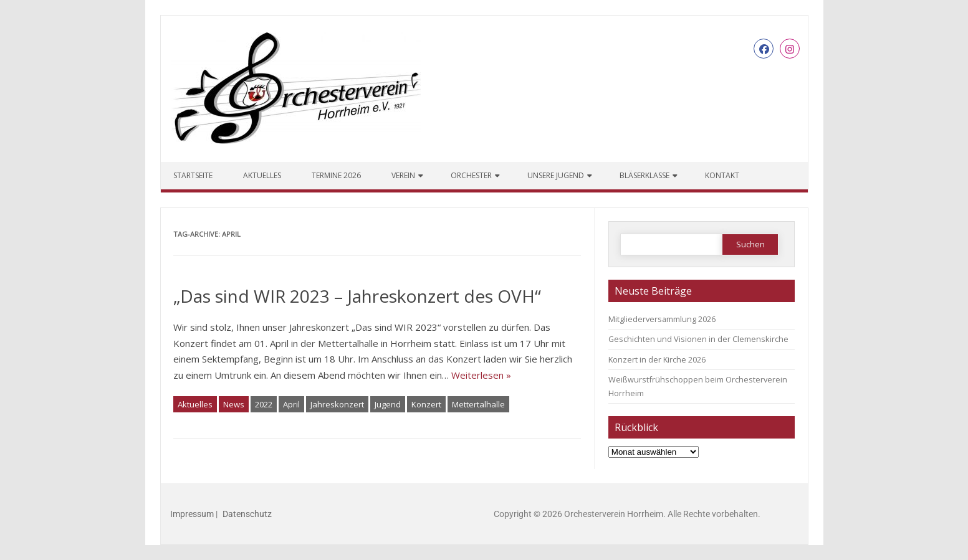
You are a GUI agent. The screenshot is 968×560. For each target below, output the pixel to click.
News (234, 404)
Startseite (193, 175)
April (291, 404)
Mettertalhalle (478, 404)
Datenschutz (247, 514)
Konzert (426, 404)
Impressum (192, 514)
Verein (403, 175)
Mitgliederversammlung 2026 (662, 319)
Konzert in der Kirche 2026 (657, 359)
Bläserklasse (645, 175)
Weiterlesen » (481, 375)
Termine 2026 (336, 175)
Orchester (471, 175)
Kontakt (722, 175)
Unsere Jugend (556, 175)
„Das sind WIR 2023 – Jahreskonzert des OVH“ (357, 296)
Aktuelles (262, 175)
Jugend (388, 404)
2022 (264, 404)
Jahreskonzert (337, 404)
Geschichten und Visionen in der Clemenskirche (698, 339)
